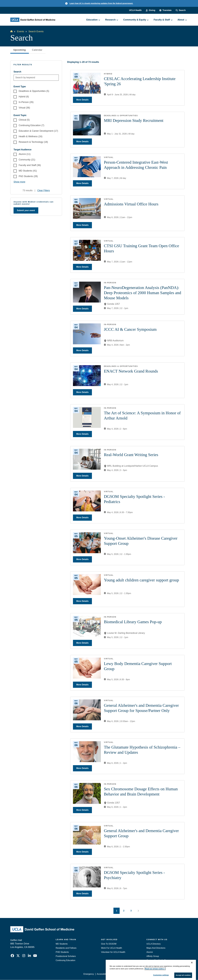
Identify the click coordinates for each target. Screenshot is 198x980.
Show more (19, 182)
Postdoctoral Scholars (66, 956)
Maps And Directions (156, 948)
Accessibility (102, 974)
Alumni (150, 952)
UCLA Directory (154, 944)
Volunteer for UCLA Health (113, 952)
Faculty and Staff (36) (30, 165)
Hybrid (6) (24, 97)
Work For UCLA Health (112, 948)
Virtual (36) (24, 108)
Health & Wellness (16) (31, 136)
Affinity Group (153, 956)
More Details (82, 100)
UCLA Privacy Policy (120, 974)
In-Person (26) (26, 102)
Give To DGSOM (109, 944)
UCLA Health (135, 10)
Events (21, 31)
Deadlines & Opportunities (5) (34, 91)
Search (17, 72)
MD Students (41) (28, 171)
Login (163, 974)
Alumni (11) (25, 154)
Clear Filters (44, 190)
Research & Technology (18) (33, 142)
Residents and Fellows (66, 948)
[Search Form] (181, 10)
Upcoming (20, 51)
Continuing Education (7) (31, 125)
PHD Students (62, 952)
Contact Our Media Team (158, 960)
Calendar (37, 50)
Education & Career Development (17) (38, 131)
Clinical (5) (24, 120)
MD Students (62, 944)
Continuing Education (65, 960)
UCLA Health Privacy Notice (145, 974)
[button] (165, 10)
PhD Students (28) (28, 176)
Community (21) (27, 160)
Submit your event (26, 210)
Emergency (152, 964)
